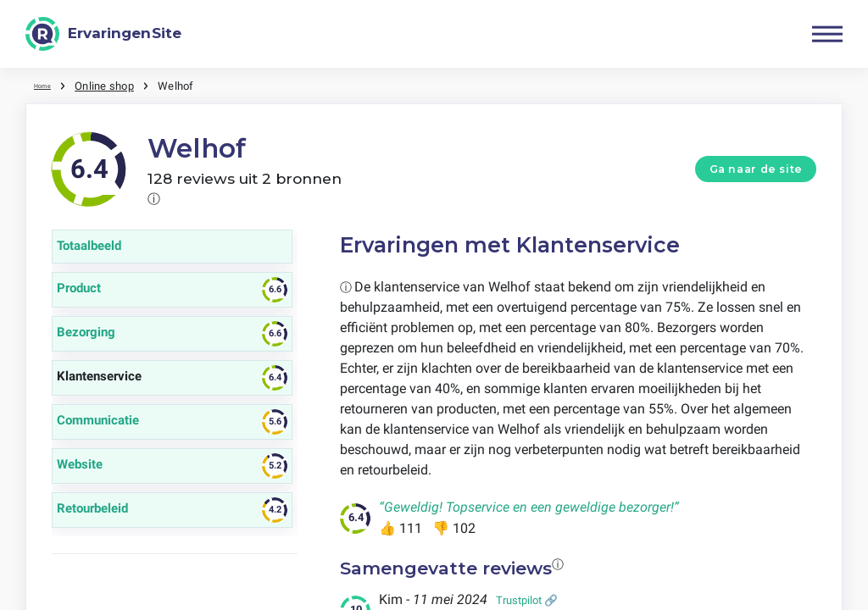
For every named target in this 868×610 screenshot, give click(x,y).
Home (48, 85)
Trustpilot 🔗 (527, 599)
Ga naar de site (756, 168)
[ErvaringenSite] (103, 34)
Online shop (115, 85)
